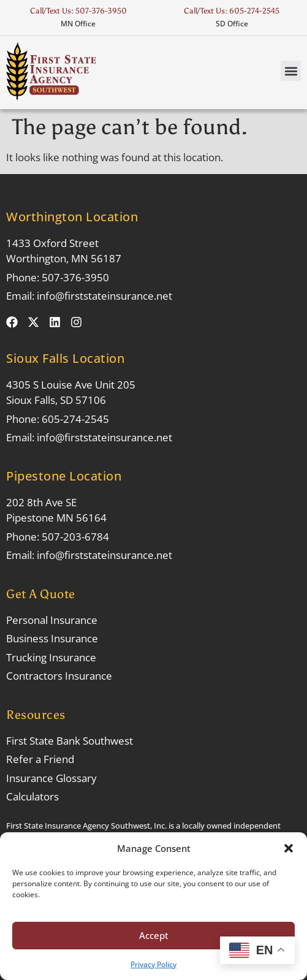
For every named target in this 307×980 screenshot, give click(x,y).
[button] (289, 848)
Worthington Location (72, 217)
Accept (154, 935)
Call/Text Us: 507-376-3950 (78, 11)
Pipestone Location (64, 476)
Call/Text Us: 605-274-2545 (232, 11)
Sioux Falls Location (65, 358)
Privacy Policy (153, 964)
